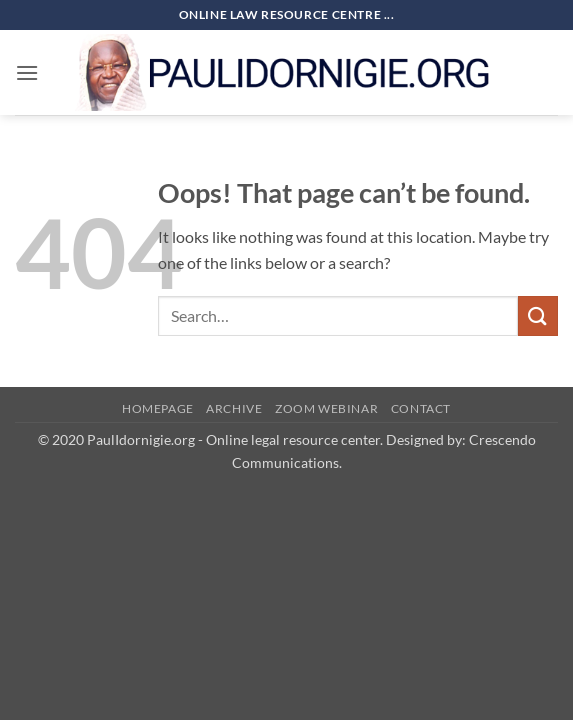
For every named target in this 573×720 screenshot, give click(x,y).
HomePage (158, 408)
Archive (234, 408)
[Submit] (538, 315)
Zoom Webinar (326, 408)
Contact (421, 408)
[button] (27, 72)
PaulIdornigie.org (141, 439)
